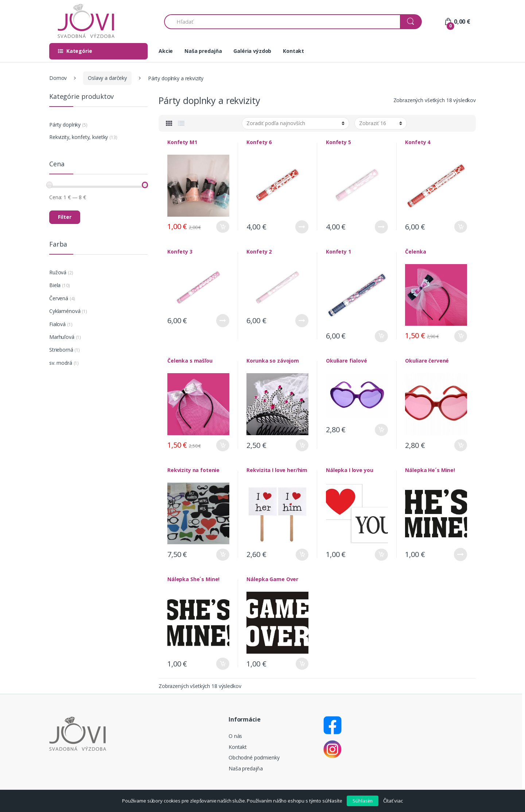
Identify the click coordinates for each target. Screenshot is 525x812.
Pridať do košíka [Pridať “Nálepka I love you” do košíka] (381, 555)
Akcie (166, 51)
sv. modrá (61, 363)
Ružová (58, 272)
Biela (55, 285)
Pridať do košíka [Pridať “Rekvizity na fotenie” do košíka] (223, 555)
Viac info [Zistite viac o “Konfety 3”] (223, 321)
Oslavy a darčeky (107, 78)
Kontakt (293, 51)
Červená (59, 298)
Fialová (57, 324)
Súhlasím (363, 801)
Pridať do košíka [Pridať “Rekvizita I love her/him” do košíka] (302, 555)
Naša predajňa (203, 51)
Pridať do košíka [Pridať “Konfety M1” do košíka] (223, 227)
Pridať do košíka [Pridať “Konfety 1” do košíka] (381, 336)
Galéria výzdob (252, 51)
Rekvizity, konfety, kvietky (79, 137)
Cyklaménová (65, 311)
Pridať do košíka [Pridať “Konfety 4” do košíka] (460, 227)
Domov (58, 78)
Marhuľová (62, 337)
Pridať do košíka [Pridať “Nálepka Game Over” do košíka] (302, 664)
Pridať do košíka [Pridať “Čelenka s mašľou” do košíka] (223, 445)
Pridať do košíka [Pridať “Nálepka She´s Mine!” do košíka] (223, 664)
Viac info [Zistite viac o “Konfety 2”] (302, 321)
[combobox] (282, 22)
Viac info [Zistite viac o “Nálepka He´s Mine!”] (460, 554)
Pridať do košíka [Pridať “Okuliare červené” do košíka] (460, 445)
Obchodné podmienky (254, 757)
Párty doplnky (65, 125)
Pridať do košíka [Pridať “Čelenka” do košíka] (460, 336)
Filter (65, 217)
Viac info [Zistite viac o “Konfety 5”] (381, 227)
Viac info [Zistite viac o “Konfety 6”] (302, 227)
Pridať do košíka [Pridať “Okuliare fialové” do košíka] (381, 430)
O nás (235, 736)
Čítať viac (393, 801)
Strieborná (61, 350)
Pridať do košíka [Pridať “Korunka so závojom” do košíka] (302, 445)
